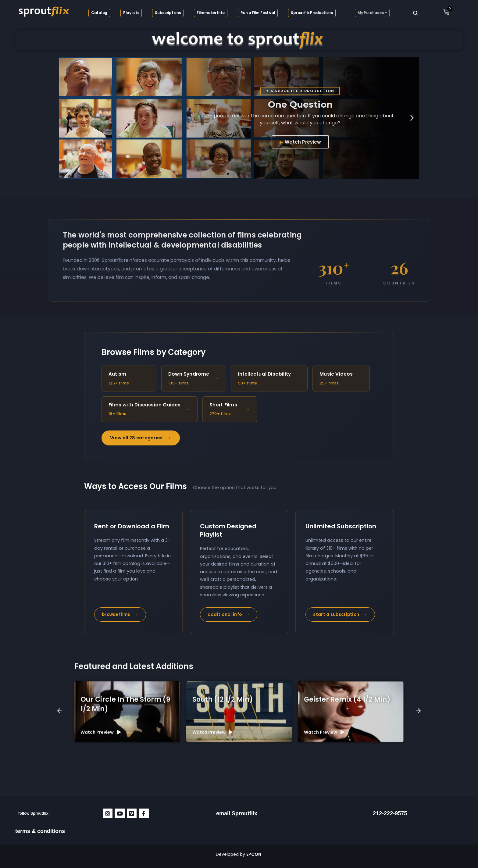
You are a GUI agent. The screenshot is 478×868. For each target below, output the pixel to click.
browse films (120, 614)
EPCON (254, 854)
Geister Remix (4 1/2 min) (347, 785)
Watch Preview (303, 142)
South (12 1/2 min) (223, 785)
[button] (66, 118)
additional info (229, 614)
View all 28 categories (141, 438)
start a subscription (340, 614)
